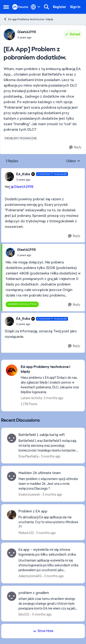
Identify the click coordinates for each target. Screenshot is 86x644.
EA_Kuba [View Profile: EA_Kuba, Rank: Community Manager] (23, 174)
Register (60, 7)
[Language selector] (35, 7)
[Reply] (75, 147)
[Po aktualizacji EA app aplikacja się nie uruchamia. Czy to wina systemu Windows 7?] (49, 522)
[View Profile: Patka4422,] (12, 515)
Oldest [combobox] (73, 161)
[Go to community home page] (20, 7)
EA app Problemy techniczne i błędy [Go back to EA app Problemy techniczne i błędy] (28, 19)
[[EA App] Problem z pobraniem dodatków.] (42, 180)
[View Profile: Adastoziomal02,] (12, 553)
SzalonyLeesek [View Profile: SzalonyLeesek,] (29, 494)
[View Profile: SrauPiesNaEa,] (12, 438)
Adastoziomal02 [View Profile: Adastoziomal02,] (30, 576)
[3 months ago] (50, 456)
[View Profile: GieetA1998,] (9, 34)
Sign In (75, 7)
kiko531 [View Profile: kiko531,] (24, 614)
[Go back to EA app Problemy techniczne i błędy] (50, 369)
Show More (43, 631)
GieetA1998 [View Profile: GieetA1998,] (27, 32)
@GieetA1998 (22, 187)
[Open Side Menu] (6, 7)
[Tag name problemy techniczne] (21, 138)
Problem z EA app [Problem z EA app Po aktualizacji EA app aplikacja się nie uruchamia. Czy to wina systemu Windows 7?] (33, 511)
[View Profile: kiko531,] (12, 596)
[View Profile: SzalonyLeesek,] (12, 476)
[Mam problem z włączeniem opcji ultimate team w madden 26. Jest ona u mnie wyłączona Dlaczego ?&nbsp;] (49, 484)
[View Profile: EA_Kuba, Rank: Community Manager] (9, 177)
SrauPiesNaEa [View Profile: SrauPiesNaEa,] (28, 456)
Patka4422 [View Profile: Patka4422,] (26, 533)
